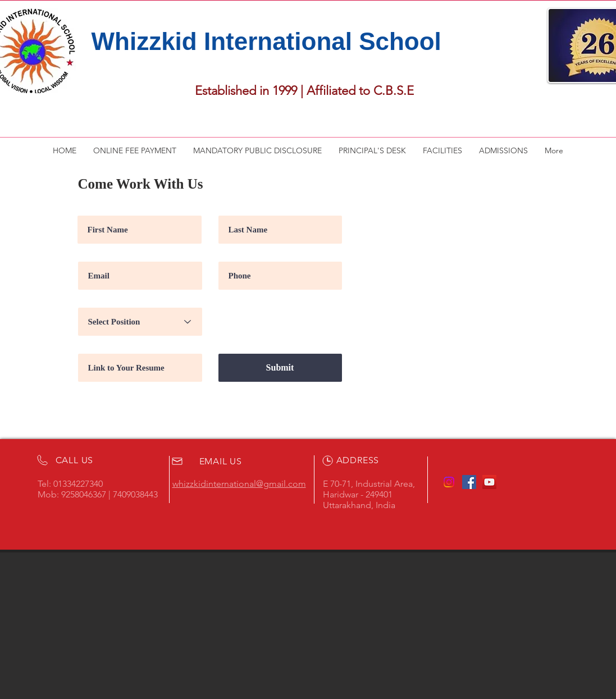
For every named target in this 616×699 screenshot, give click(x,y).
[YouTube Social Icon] (489, 482)
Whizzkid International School (266, 41)
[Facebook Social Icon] (469, 482)
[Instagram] (449, 482)
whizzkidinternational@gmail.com (239, 484)
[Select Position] (140, 322)
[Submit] (280, 368)
